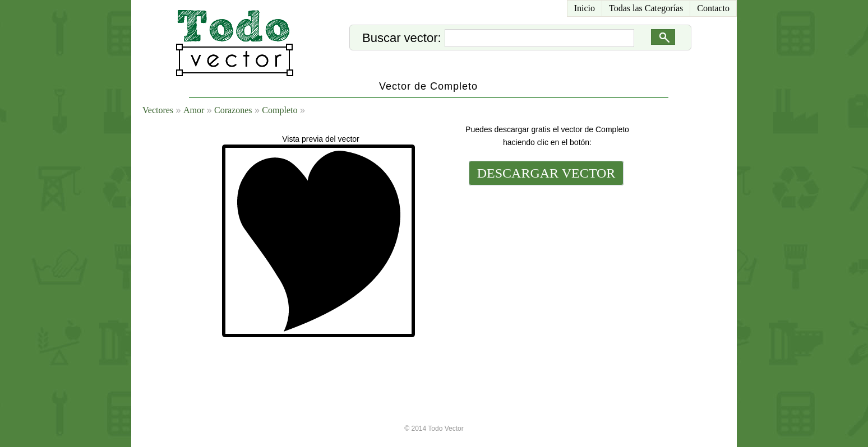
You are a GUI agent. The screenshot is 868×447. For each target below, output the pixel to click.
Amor (194, 110)
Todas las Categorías (646, 8)
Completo (280, 110)
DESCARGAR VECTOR (546, 173)
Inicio (585, 8)
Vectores (158, 110)
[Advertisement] (545, 264)
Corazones (233, 110)
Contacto (713, 8)
